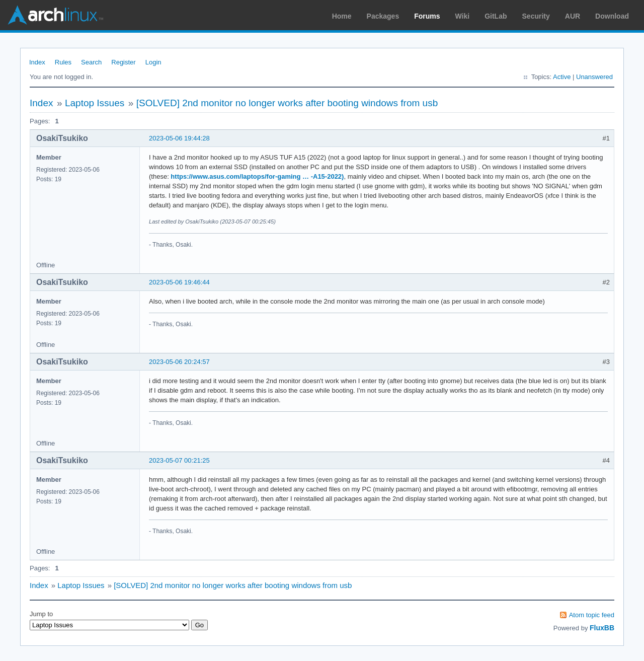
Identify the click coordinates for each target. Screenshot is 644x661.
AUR (573, 16)
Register (123, 62)
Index (37, 62)
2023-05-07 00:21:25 (179, 460)
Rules (63, 62)
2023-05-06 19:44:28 (179, 138)
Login (153, 62)
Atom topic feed (592, 615)
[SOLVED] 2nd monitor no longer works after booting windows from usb (287, 103)
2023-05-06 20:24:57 (179, 362)
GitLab (496, 16)
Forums (427, 16)
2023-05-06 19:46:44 (179, 282)
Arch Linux (55, 15)
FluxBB (602, 628)
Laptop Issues (95, 103)
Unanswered (594, 77)
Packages (383, 16)
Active (562, 77)
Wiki (463, 16)
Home (342, 16)
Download (612, 16)
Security (536, 16)
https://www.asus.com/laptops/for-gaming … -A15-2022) (257, 176)
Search (91, 62)
